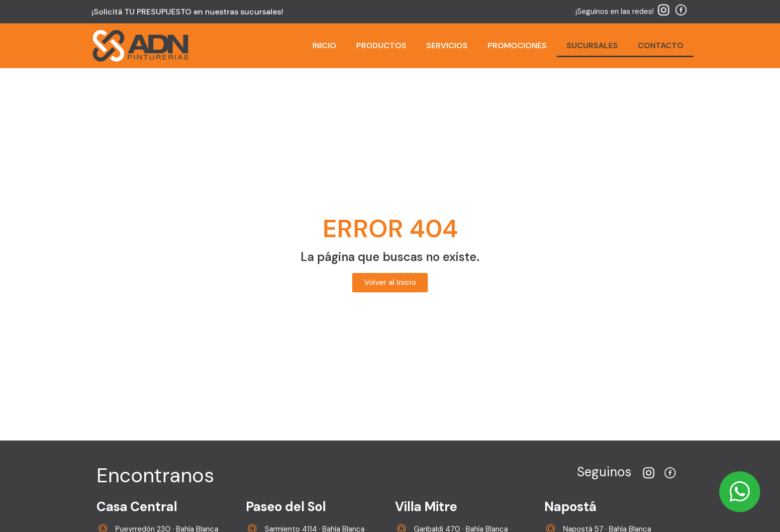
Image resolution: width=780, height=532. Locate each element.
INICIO (324, 45)
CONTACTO (661, 45)
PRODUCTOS (381, 45)
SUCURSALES (592, 45)
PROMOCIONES (517, 45)
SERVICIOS (447, 45)
